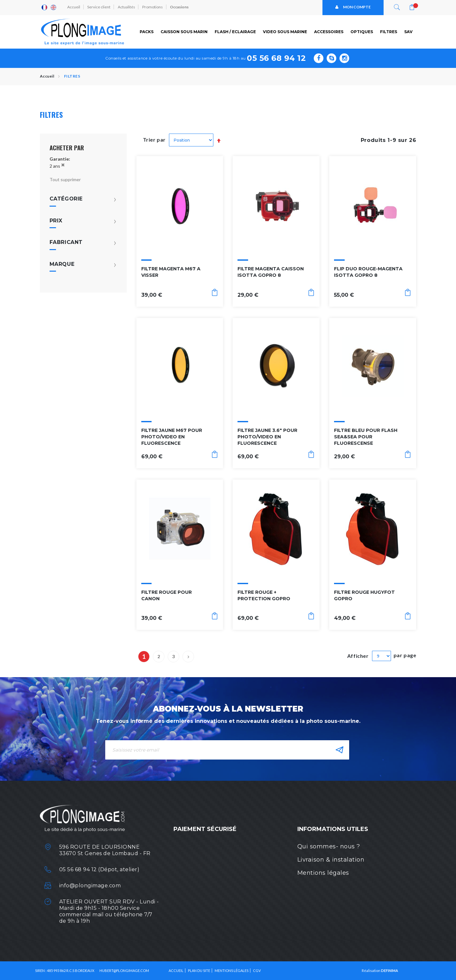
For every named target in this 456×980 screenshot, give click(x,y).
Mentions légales (323, 873)
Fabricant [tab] (66, 242)
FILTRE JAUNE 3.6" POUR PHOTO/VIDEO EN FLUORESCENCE (267, 437)
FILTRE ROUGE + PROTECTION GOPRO (264, 595)
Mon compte (353, 7)
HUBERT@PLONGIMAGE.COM (124, 971)
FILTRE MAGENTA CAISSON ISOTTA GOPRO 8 (271, 272)
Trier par (154, 140)
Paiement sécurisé (205, 829)
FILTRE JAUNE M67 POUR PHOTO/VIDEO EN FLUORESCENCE (172, 437)
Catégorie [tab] (66, 199)
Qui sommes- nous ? (329, 846)
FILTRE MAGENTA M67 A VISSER (171, 272)
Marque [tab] (62, 264)
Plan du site (199, 971)
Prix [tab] (56, 220)
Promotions (154, 7)
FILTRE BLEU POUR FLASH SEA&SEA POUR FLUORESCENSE (366, 437)
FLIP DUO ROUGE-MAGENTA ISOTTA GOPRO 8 (368, 272)
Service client (99, 7)
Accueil (74, 7)
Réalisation (380, 971)
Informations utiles (333, 829)
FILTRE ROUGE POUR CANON (167, 595)
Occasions (181, 7)
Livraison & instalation (331, 860)
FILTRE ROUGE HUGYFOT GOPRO (364, 595)
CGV (257, 971)
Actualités (127, 7)
